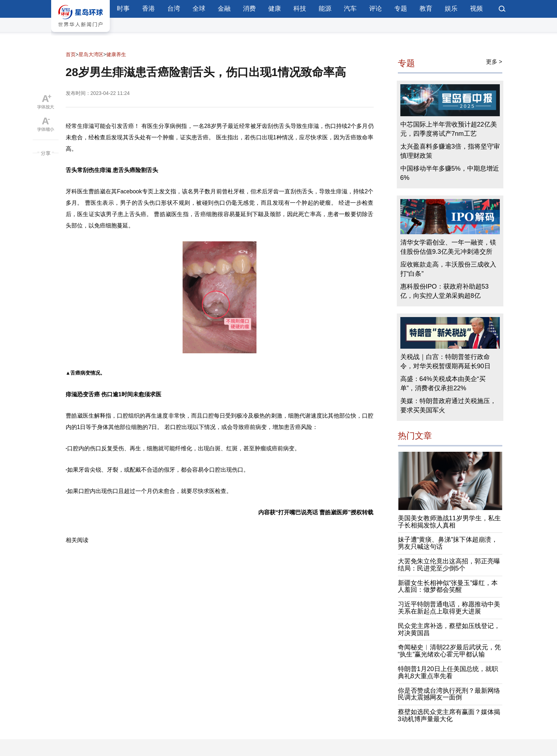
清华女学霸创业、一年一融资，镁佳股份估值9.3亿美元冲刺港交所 (448, 247)
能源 (325, 9)
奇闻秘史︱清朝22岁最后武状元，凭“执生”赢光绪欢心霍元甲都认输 (449, 651)
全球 (199, 9)
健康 (275, 9)
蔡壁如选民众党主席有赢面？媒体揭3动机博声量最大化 (449, 715)
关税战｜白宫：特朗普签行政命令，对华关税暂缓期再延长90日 (445, 361)
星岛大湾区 (91, 54)
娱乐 (451, 9)
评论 (375, 9)
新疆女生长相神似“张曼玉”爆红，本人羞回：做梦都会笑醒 (448, 586)
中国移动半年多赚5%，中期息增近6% (450, 173)
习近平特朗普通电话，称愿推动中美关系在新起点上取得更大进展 (449, 608)
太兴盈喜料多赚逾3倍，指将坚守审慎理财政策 (450, 151)
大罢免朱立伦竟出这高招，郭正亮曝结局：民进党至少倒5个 (449, 565)
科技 (300, 9)
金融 (224, 9)
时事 (123, 9)
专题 (401, 9)
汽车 (350, 9)
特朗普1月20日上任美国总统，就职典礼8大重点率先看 (448, 672)
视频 (476, 9)
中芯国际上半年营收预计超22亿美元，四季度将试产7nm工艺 (449, 129)
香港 (148, 9)
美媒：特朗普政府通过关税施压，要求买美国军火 (448, 406)
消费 (249, 9)
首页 (71, 54)
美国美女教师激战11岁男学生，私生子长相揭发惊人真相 (449, 522)
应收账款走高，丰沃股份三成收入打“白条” (448, 269)
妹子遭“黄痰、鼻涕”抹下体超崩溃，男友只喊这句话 (448, 543)
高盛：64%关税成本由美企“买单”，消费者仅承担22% (443, 384)
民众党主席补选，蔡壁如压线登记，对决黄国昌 (449, 629)
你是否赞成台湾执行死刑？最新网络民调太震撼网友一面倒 (449, 694)
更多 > (494, 62)
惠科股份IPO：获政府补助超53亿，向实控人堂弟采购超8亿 (445, 291)
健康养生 (116, 54)
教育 (426, 9)
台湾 (174, 9)
